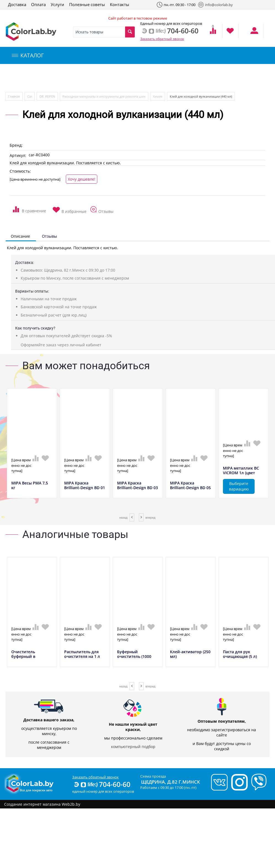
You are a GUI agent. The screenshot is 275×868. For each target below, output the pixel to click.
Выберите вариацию (239, 486)
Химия (158, 96)
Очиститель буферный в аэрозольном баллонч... (24, 659)
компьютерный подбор (133, 747)
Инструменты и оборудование (130, 78)
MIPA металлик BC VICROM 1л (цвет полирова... (241, 473)
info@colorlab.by (215, 5)
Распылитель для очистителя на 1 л (82, 654)
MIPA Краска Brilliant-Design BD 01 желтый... (85, 488)
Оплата (38, 4)
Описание (20, 236)
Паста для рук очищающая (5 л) (240, 654)
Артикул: (18, 155)
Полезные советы (87, 4)
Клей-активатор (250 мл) (190, 654)
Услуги (57, 4)
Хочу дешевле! (82, 179)
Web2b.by (71, 804)
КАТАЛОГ (28, 55)
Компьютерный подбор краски (52, 78)
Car (30, 96)
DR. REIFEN (47, 96)
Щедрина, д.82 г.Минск (171, 782)
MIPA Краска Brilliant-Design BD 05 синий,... (190, 488)
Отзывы (49, 236)
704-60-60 (102, 784)
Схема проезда (153, 776)
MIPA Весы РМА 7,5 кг (30, 486)
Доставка (17, 4)
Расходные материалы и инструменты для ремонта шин (104, 96)
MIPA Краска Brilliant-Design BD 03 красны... (137, 488)
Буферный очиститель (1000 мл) (134, 657)
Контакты (120, 4)
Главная (14, 96)
